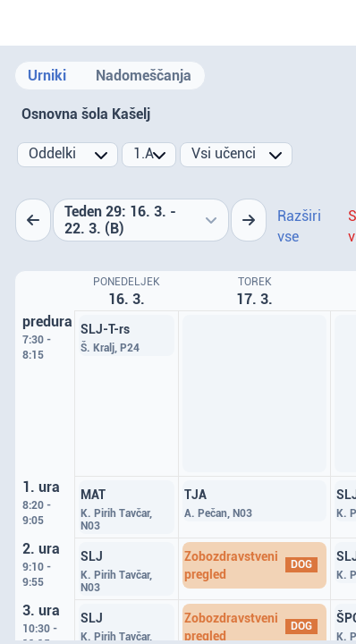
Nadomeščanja (144, 76)
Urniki (47, 76)
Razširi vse (299, 226)
